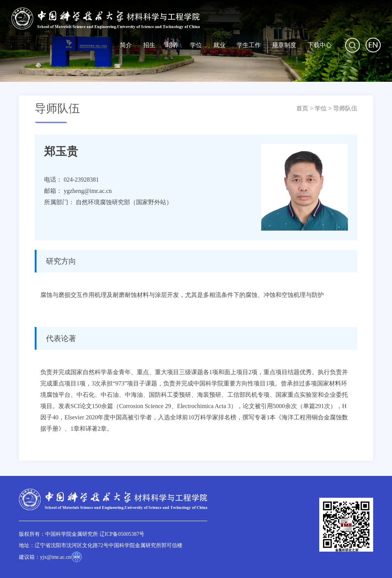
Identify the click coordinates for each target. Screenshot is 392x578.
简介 (126, 45)
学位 (196, 45)
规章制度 (284, 45)
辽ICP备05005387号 (122, 534)
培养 (173, 45)
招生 (149, 45)
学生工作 (249, 45)
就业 (219, 45)
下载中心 (320, 45)
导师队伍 (345, 108)
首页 (302, 108)
